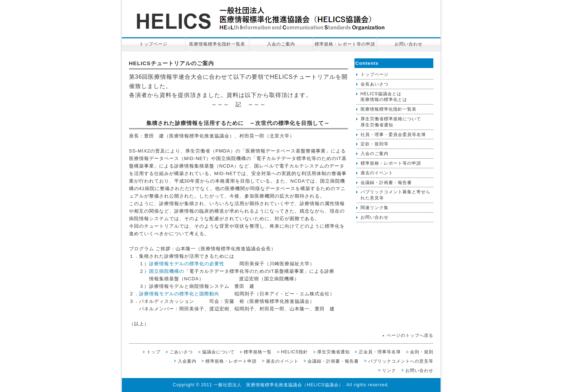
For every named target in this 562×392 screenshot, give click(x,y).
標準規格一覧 (258, 352)
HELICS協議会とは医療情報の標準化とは (384, 97)
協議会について (218, 352)
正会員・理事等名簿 (380, 352)
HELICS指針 (294, 352)
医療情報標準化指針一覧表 (217, 44)
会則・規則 (422, 352)
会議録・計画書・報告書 (386, 183)
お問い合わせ (409, 44)
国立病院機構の (167, 271)
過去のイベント (377, 173)
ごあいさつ (181, 352)
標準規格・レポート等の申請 (345, 44)
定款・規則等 (375, 144)
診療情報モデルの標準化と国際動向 (179, 294)
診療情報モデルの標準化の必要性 (187, 264)
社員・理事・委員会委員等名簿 (393, 135)
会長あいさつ (375, 84)
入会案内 (187, 361)
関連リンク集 (375, 208)
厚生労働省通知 (334, 352)
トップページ (153, 44)
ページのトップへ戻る (410, 335)
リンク (389, 371)
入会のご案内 (281, 44)
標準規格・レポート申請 (231, 361)
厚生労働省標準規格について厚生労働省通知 (391, 122)
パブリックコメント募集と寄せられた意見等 (396, 195)
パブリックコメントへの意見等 (401, 361)
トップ (154, 352)
